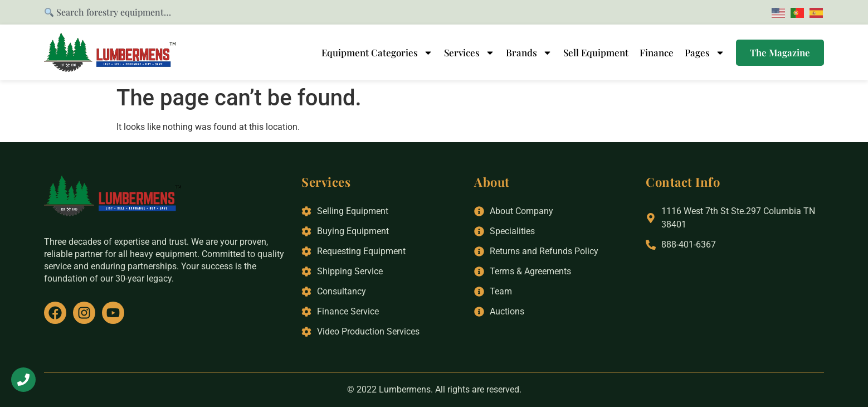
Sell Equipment (596, 52)
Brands (529, 52)
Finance (657, 52)
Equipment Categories (377, 52)
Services (469, 52)
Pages (705, 52)
